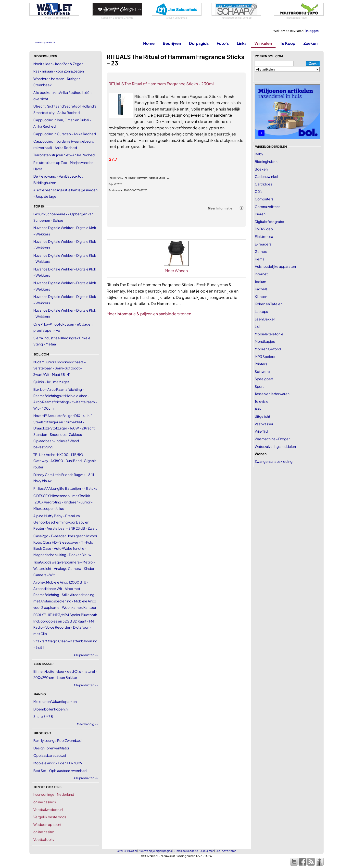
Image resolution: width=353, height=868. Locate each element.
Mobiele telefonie (269, 334)
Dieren (260, 214)
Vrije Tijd (261, 431)
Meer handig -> (87, 724)
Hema (260, 259)
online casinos (45, 802)
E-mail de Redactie (186, 851)
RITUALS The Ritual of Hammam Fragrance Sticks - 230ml (161, 84)
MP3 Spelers (265, 356)
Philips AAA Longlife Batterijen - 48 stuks (65, 488)
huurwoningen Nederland (54, 794)
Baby (259, 154)
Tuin (258, 409)
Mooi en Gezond (268, 349)
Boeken (261, 169)
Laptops (261, 311)
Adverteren (229, 851)
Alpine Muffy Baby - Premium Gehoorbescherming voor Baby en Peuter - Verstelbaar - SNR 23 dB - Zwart (65, 522)
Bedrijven (172, 43)
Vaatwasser (264, 424)
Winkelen (263, 43)
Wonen (261, 454)
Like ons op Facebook (45, 42)
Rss (218, 851)
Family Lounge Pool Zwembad (57, 740)
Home (149, 43)
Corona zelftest (267, 207)
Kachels (261, 289)
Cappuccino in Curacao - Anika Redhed (65, 134)
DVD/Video (264, 229)
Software (262, 371)
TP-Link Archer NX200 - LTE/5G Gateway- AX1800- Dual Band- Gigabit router (65, 461)
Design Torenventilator (51, 748)
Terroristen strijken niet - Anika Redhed (64, 155)
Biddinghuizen (266, 161)
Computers (264, 199)
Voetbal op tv (44, 839)
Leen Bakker (265, 319)
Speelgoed (264, 379)
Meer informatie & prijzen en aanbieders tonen (149, 314)
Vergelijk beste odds (50, 817)
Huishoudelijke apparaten (275, 266)
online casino (44, 832)
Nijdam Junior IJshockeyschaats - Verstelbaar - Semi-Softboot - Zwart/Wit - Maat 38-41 (60, 368)
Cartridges (263, 184)
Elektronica (264, 236)
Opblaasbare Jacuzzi (50, 755)
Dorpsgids (199, 43)
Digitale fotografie (269, 221)
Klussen (261, 296)
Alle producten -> (86, 655)
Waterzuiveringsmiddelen (275, 446)
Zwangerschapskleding (274, 461)
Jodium (260, 281)
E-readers (263, 244)
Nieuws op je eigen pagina (155, 851)
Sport (259, 386)
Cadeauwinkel (266, 176)
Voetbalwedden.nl (48, 809)
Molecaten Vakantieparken (55, 701)
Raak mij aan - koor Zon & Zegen (59, 71)
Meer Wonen (176, 271)
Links (242, 43)
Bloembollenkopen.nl (51, 709)
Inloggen (312, 31)
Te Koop (288, 43)
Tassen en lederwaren (272, 394)
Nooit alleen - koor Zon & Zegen (58, 64)
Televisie (262, 401)
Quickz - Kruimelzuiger (51, 382)
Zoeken (310, 43)
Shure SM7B (43, 716)
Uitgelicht (262, 416)
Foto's (223, 43)
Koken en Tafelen (269, 304)
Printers (261, 364)
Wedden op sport (47, 824)
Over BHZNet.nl (127, 851)
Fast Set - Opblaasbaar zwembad (60, 770)
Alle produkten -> (86, 778)
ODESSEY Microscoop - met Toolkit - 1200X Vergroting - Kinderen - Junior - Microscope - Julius (63, 502)
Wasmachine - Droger (272, 439)
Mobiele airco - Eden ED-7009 (58, 763)
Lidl (257, 326)
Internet (261, 274)
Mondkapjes (265, 341)
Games (261, 251)
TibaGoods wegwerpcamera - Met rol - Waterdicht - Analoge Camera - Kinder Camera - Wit (64, 568)
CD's (258, 191)
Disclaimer (207, 851)
